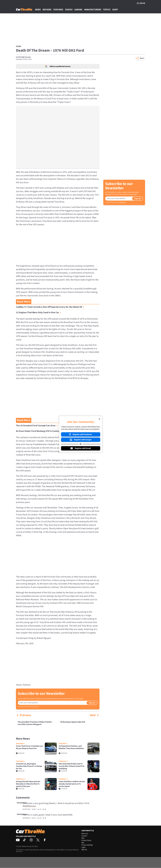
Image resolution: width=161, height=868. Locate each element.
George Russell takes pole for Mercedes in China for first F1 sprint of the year (28, 784)
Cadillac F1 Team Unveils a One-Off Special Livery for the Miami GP (50, 307)
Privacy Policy (35, 707)
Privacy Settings (87, 845)
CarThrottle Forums (23, 57)
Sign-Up (84, 850)
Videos (69, 10)
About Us (85, 834)
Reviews (47, 10)
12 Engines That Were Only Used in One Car (39, 313)
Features (58, 10)
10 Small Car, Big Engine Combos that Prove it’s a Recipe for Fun (29, 766)
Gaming (78, 10)
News (38, 10)
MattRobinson (29, 806)
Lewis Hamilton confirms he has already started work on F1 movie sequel (72, 784)
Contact (84, 836)
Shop (115, 10)
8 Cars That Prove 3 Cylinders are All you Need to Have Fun (29, 747)
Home (19, 46)
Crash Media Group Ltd (26, 846)
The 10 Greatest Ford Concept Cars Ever (37, 426)
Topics (107, 10)
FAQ (83, 838)
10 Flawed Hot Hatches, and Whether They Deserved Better (71, 747)
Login (83, 847)
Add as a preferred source (58, 66)
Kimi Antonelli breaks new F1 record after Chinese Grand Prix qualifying (72, 766)
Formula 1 (64, 761)
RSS (83, 843)
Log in (141, 3)
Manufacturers (93, 10)
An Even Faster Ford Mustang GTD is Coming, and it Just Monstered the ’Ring (55, 431)
